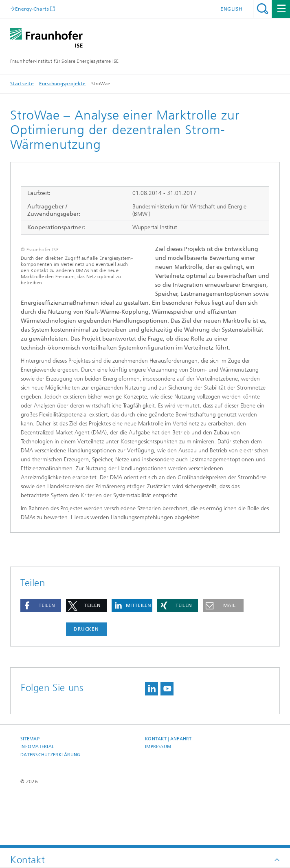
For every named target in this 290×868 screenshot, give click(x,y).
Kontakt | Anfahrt (168, 793)
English (232, 9)
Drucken (86, 683)
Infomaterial (37, 800)
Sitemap (30, 793)
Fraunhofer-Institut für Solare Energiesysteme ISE (65, 61)
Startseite (22, 84)
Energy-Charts (32, 9)
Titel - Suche (263, 9)
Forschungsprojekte (62, 84)
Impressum (158, 800)
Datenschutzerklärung (51, 809)
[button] (41, 659)
